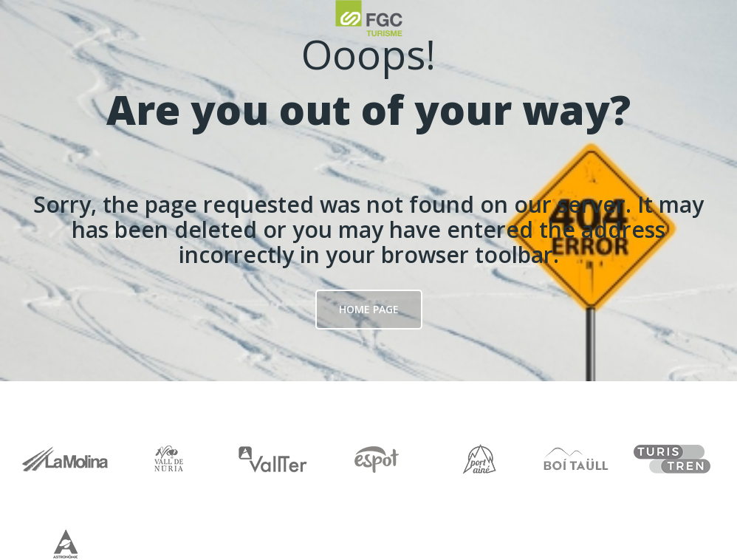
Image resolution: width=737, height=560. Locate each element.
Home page (369, 309)
